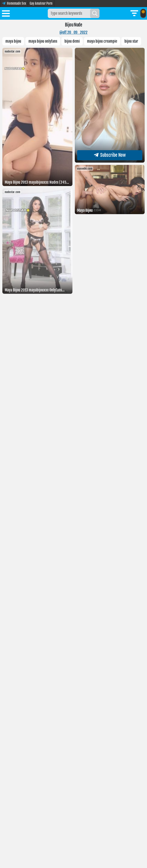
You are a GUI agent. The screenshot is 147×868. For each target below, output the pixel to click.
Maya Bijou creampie (102, 41)
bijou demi (72, 41)
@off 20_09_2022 (73, 32)
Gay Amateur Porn (41, 3)
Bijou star (131, 41)
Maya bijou (13, 41)
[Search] (95, 13)
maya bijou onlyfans (43, 41)
